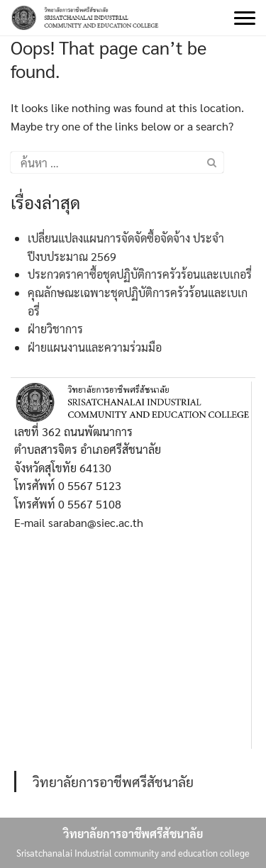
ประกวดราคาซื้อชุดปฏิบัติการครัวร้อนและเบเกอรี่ (140, 274)
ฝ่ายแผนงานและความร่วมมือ (95, 347)
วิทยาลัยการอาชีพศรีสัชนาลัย (113, 781)
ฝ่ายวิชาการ (55, 329)
